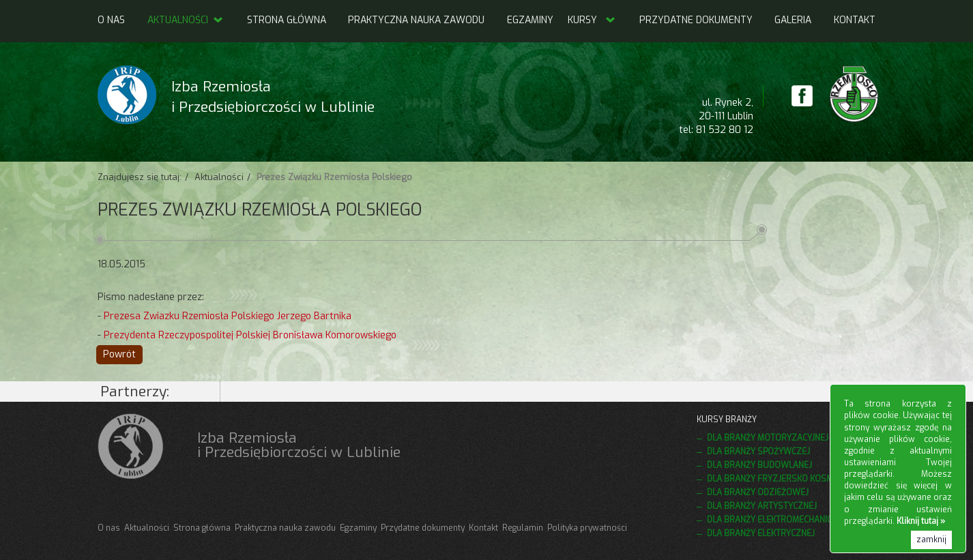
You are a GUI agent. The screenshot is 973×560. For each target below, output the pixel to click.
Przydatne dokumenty (696, 20)
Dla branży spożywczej (758, 452)
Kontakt (855, 20)
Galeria (793, 20)
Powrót (119, 354)
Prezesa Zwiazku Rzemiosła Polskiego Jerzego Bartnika (228, 316)
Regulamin (523, 528)
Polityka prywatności (587, 528)
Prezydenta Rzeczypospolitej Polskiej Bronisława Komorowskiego (250, 335)
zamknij (931, 540)
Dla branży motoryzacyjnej (768, 438)
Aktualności (186, 20)
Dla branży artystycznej (762, 506)
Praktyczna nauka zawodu (416, 20)
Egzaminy (530, 20)
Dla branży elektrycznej (761, 533)
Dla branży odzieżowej (758, 492)
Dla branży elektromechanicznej (779, 520)
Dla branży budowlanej (759, 465)
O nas (111, 20)
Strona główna (287, 20)
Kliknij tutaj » (921, 521)
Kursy (582, 20)
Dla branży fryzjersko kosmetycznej (789, 479)
